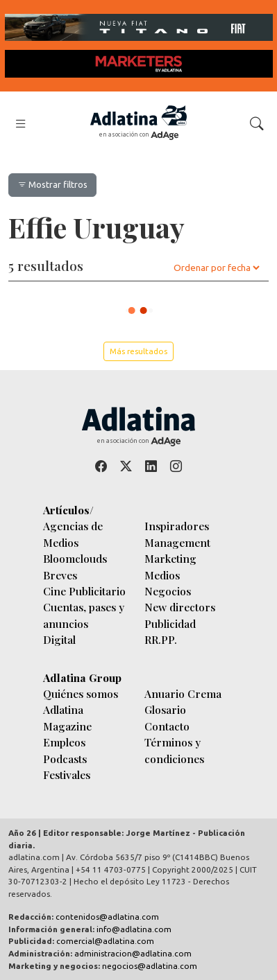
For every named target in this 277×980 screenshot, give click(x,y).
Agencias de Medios (73, 534)
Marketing (170, 558)
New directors (180, 607)
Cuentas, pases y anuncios (84, 615)
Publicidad (170, 623)
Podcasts (65, 759)
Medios (162, 575)
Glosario (165, 709)
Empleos (64, 742)
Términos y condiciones (174, 750)
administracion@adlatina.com (133, 953)
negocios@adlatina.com (150, 966)
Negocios (168, 591)
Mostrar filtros (52, 184)
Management (177, 542)
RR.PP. (161, 639)
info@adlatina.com (134, 929)
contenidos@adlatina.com (107, 917)
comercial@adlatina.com (105, 941)
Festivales (67, 775)
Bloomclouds (75, 558)
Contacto (167, 726)
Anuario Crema (183, 693)
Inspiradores (177, 526)
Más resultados (138, 351)
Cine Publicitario (84, 591)
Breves (60, 575)
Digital (59, 639)
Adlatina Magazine (67, 717)
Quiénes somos (81, 693)
